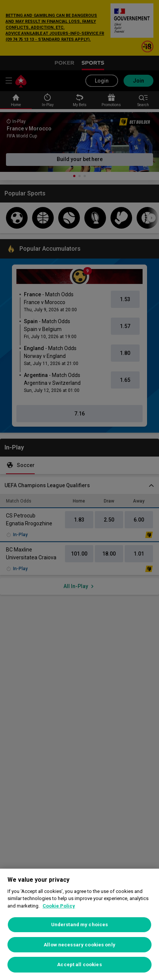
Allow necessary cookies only (79, 945)
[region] (79, 924)
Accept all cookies (79, 964)
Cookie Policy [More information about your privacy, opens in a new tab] (59, 906)
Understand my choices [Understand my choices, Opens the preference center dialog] (80, 925)
